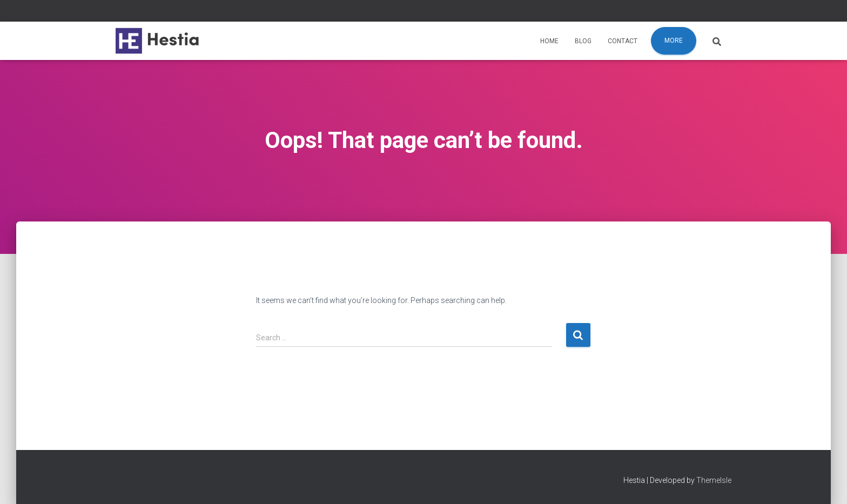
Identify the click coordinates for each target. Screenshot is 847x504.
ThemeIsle (714, 480)
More (674, 41)
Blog (583, 41)
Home (549, 41)
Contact (623, 41)
